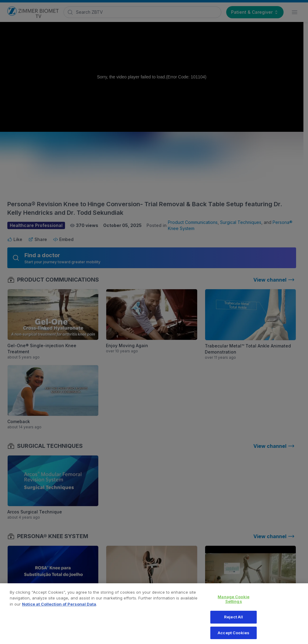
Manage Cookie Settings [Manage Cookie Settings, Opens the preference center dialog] (234, 602)
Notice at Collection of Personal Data (59, 607)
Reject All (234, 620)
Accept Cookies (234, 636)
